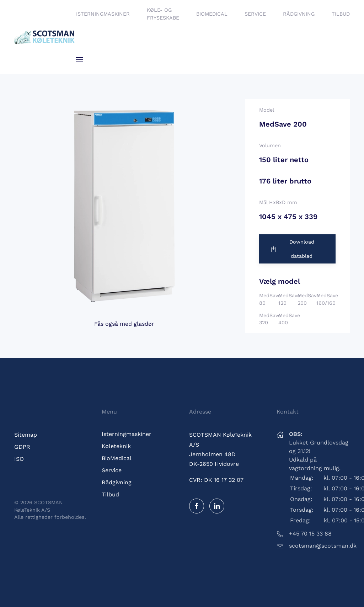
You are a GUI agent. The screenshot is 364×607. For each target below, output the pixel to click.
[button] (80, 60)
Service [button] (255, 14)
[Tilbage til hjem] (45, 37)
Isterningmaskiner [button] (103, 14)
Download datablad (292, 249)
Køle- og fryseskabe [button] (163, 14)
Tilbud (341, 14)
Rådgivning (299, 14)
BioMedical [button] (212, 14)
